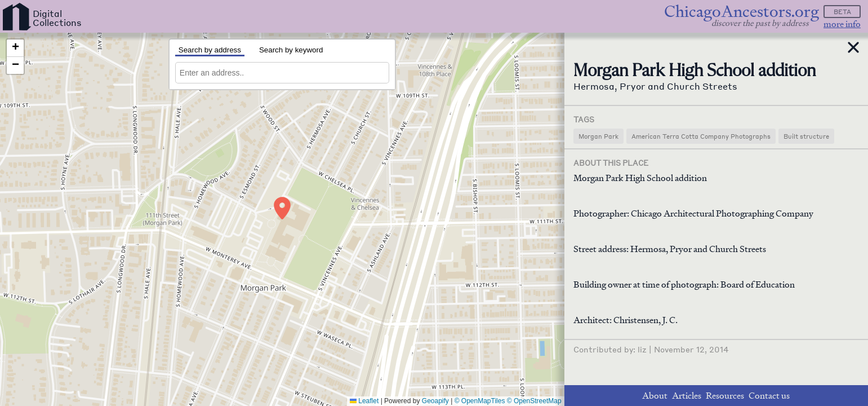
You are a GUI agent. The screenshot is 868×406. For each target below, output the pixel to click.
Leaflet (364, 401)
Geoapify (435, 401)
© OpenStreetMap (534, 401)
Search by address (210, 50)
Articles (687, 396)
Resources (725, 396)
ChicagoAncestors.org (742, 12)
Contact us (769, 396)
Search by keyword (291, 50)
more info (842, 24)
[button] (282, 208)
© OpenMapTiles (480, 401)
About (655, 396)
